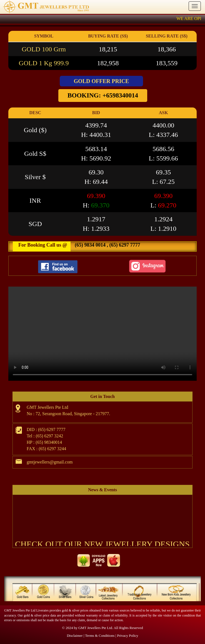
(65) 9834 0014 (90, 245)
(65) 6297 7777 (124, 245)
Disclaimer (75, 636)
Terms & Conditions (100, 636)
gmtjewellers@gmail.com (50, 462)
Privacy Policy (127, 636)
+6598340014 (120, 95)
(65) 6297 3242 (50, 436)
